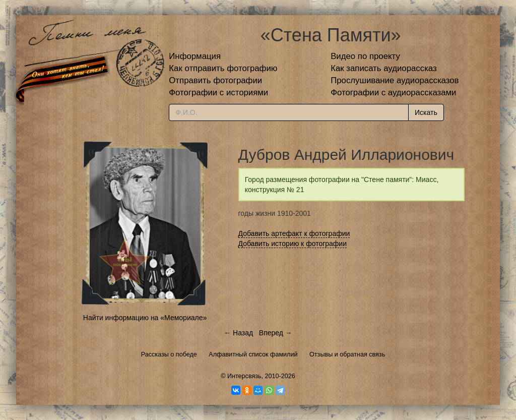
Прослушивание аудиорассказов (395, 80)
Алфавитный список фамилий (253, 354)
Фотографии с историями (218, 93)
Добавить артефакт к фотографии (294, 233)
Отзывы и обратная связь (347, 354)
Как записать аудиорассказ (384, 68)
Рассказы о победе (169, 354)
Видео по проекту (365, 56)
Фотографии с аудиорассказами (393, 93)
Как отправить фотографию (223, 68)
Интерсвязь (244, 376)
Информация (195, 56)
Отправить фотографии (215, 80)
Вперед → (276, 333)
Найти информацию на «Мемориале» (145, 318)
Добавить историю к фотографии (293, 244)
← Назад (238, 333)
